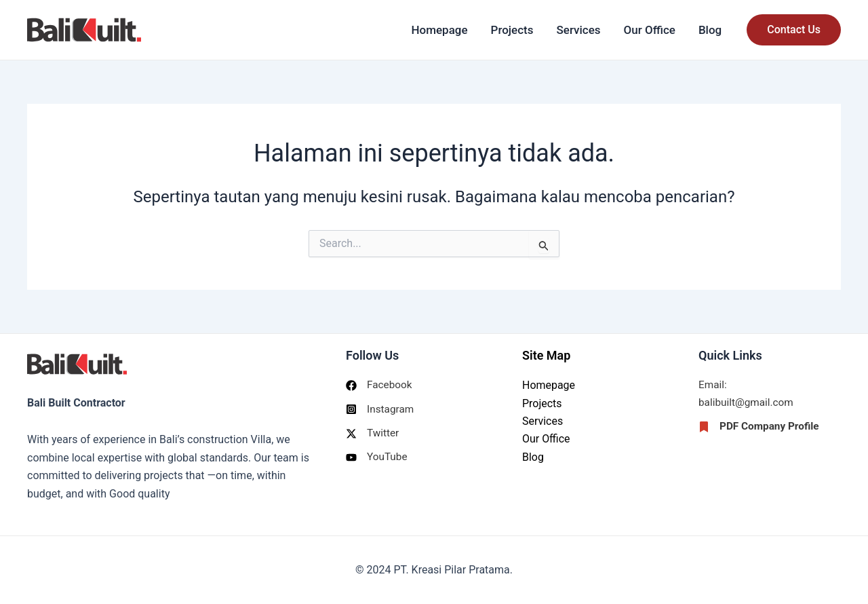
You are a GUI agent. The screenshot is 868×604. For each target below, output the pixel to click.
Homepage (439, 30)
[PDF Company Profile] (761, 428)
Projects (512, 30)
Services (579, 30)
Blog (710, 30)
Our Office (650, 30)
